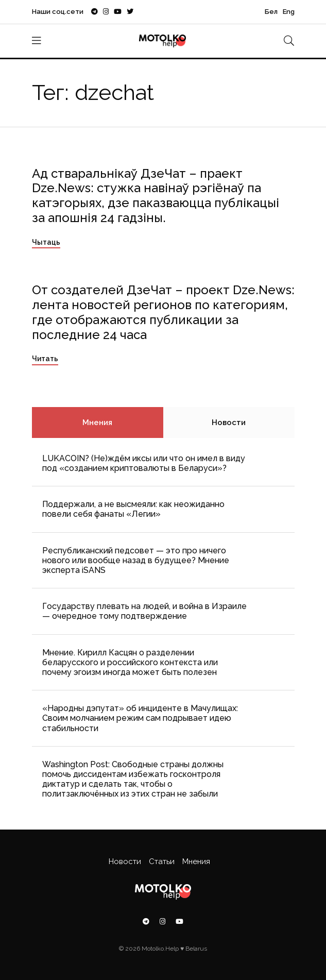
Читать (45, 359)
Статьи (162, 861)
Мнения (97, 423)
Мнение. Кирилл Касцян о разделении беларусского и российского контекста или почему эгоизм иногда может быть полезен (130, 662)
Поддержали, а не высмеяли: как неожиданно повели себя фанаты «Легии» (133, 509)
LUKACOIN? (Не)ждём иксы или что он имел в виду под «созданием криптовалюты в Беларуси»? (144, 463)
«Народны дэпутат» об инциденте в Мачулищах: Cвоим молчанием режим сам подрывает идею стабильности (140, 718)
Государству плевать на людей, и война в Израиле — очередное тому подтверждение (144, 611)
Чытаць (46, 242)
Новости (229, 423)
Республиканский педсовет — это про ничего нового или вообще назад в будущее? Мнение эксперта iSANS (136, 560)
